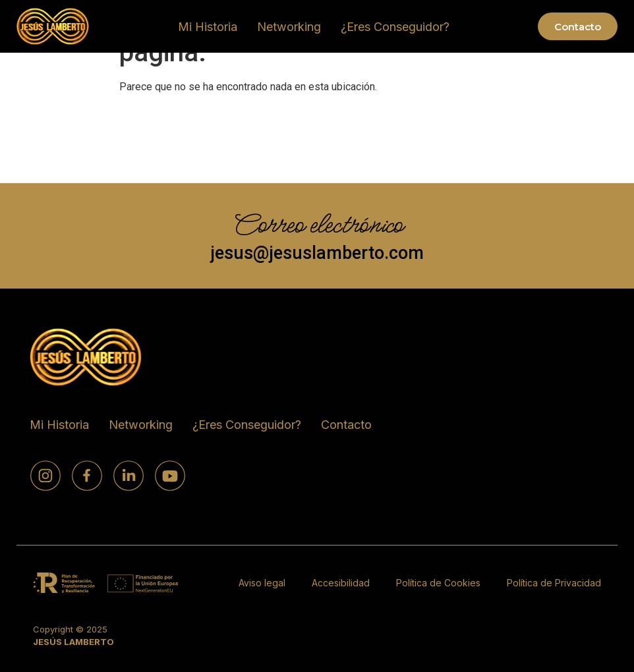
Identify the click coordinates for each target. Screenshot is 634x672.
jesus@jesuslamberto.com (317, 253)
